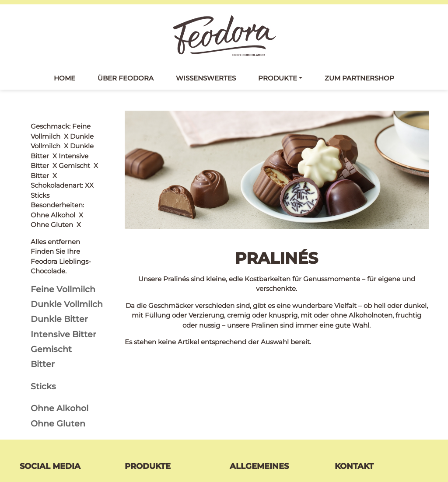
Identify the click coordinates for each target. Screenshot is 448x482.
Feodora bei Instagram (68, 425)
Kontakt (243, 404)
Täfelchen (141, 416)
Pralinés (138, 428)
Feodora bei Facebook (67, 405)
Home (65, 78)
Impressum (248, 428)
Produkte (278, 78)
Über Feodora (126, 78)
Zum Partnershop (359, 78)
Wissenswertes (206, 78)
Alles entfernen (55, 126)
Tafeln (135, 404)
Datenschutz (250, 416)
